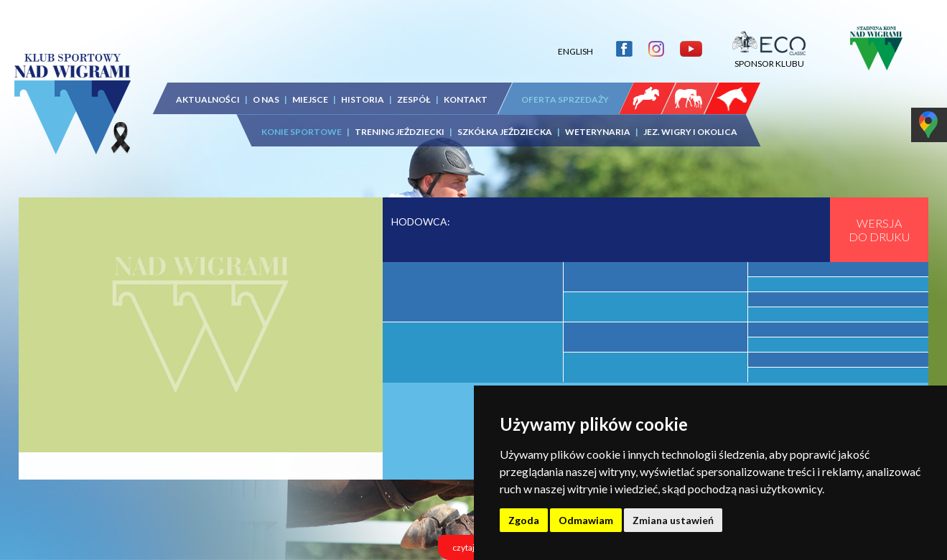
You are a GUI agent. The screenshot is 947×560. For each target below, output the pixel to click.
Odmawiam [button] (586, 520)
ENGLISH (575, 51)
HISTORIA (363, 99)
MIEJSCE (310, 99)
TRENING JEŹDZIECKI (400, 132)
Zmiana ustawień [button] (673, 520)
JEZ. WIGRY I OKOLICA (690, 132)
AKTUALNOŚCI (208, 99)
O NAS (266, 99)
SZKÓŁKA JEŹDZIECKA (505, 132)
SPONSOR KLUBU (769, 58)
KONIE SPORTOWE (302, 132)
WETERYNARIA (598, 132)
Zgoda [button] (524, 520)
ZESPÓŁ (414, 99)
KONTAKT (466, 99)
